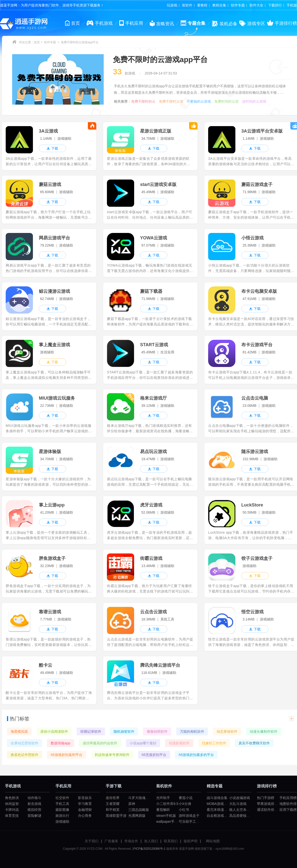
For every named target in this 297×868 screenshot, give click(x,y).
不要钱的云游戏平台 (199, 101)
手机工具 (62, 804)
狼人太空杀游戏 (241, 810)
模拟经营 (34, 810)
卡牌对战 (12, 810)
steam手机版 (166, 816)
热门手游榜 (266, 798)
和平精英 (113, 810)
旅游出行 (62, 816)
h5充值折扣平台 (154, 755)
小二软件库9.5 (167, 804)
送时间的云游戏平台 (254, 101)
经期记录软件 (91, 731)
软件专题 (238, 5)
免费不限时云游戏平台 (171, 101)
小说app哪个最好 (143, 743)
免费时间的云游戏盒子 (226, 101)
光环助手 (163, 798)
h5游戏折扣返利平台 (67, 755)
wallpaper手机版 (169, 822)
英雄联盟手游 (116, 816)
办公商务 (85, 816)
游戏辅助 (62, 822)
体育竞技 (12, 816)
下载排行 (275, 5)
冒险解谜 (34, 816)
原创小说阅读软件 (54, 731)
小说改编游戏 (240, 798)
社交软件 (62, 798)
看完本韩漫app (218, 810)
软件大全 (256, 5)
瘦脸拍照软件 (157, 731)
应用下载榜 (288, 810)
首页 (37, 42)
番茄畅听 (163, 810)
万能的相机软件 (192, 731)
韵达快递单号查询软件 (112, 755)
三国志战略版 (139, 810)
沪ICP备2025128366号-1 (149, 849)
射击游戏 (34, 804)
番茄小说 (186, 798)
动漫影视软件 (179, 743)
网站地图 (213, 841)
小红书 (184, 810)
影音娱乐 (85, 798)
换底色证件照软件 (25, 755)
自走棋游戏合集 (219, 816)
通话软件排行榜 (269, 810)
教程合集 (219, 5)
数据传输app (61, 743)
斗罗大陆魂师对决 (142, 798)
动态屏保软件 (227, 731)
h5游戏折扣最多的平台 (196, 755)
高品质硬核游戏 (241, 816)
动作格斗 (34, 798)
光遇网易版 (137, 816)
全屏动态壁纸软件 (25, 743)
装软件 (187, 5)
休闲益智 (12, 804)
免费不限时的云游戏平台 (143, 101)
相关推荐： (123, 101)
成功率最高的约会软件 (100, 743)
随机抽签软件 (124, 731)
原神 (132, 804)
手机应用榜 (288, 798)
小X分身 (185, 804)
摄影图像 (62, 810)
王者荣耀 (113, 804)
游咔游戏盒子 (189, 816)
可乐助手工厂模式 (193, 822)
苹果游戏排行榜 (269, 804)
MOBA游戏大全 (219, 804)
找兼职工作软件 (214, 743)
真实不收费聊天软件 (254, 743)
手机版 (292, 5)
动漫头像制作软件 (264, 731)
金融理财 (85, 810)
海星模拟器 (19, 731)
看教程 (202, 5)
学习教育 (85, 804)
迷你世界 (113, 798)
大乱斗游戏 (238, 804)
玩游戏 (172, 5)
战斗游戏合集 (217, 798)
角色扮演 (12, 798)
